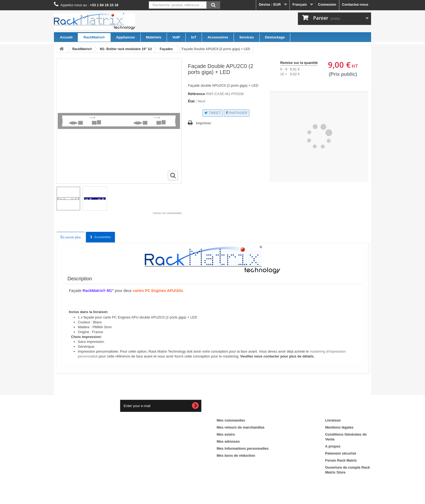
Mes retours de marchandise (240, 427)
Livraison (333, 420)
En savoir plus (71, 237)
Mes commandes (231, 420)
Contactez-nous (355, 4)
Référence (196, 94)
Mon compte (232, 411)
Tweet (213, 113)
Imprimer (204, 123)
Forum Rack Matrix (341, 460)
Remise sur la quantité (299, 63)
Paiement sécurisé (340, 453)
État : (192, 101)
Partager (237, 113)
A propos (333, 446)
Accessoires (102, 237)
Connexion (327, 4)
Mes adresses (228, 441)
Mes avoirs (226, 434)
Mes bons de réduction (236, 455)
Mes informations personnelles (242, 448)
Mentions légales (339, 427)
